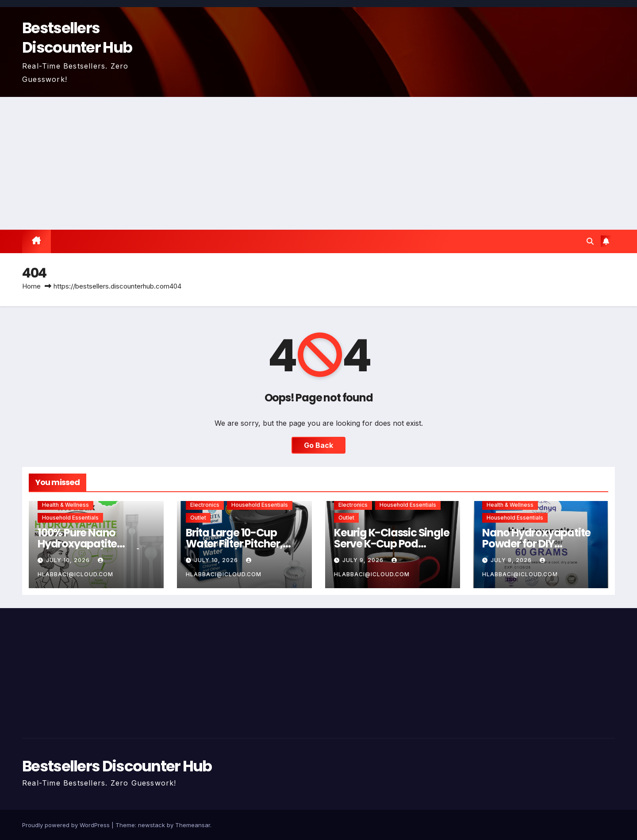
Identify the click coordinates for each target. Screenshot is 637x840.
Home (31, 286)
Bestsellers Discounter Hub (77, 38)
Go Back (318, 445)
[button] (590, 241)
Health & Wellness (65, 505)
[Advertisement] (318, 163)
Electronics (205, 505)
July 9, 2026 (364, 560)
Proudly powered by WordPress (67, 825)
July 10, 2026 (69, 560)
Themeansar (193, 825)
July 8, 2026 (512, 560)
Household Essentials (70, 518)
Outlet (198, 518)
